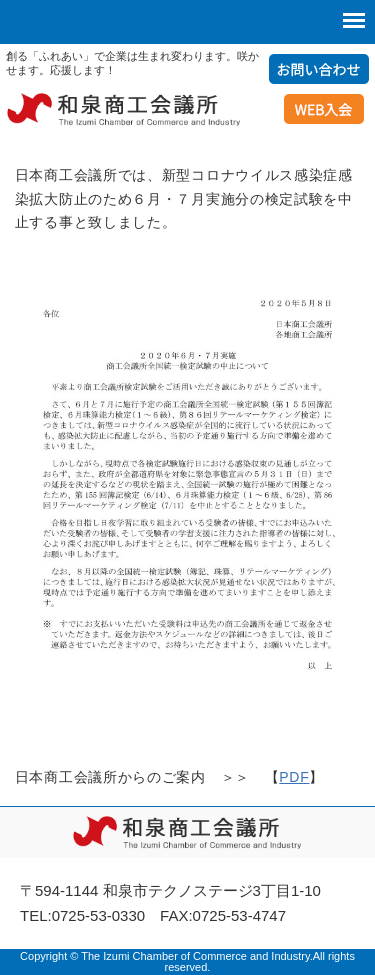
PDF (294, 777)
